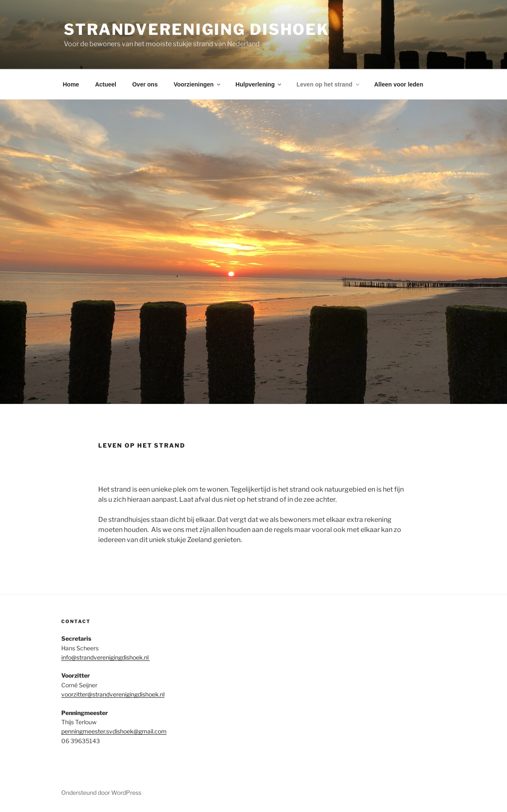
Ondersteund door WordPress (101, 792)
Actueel (106, 84)
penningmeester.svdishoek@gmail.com (114, 731)
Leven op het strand (328, 84)
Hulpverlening (259, 84)
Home (71, 84)
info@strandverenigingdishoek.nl (106, 657)
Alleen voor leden (399, 84)
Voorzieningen (198, 84)
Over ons (145, 84)
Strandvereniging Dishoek (197, 29)
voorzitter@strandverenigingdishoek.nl (113, 694)
